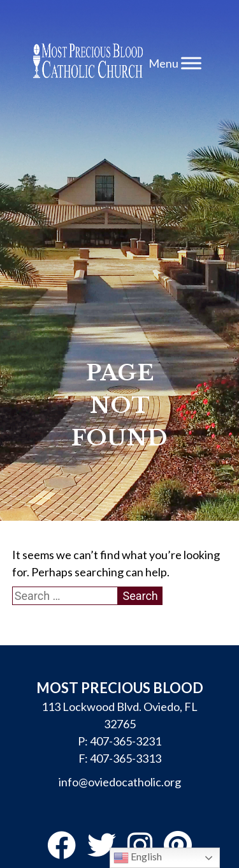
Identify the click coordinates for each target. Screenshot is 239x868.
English (138, 858)
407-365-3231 (126, 741)
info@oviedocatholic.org (120, 782)
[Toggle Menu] (191, 63)
